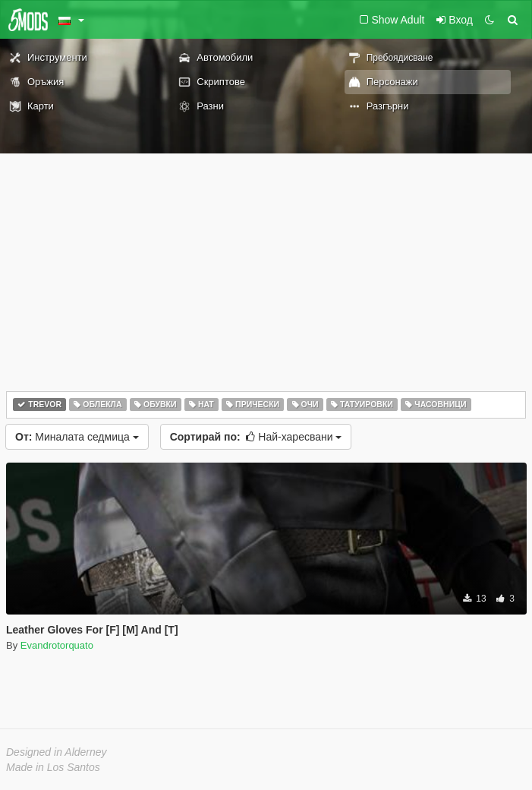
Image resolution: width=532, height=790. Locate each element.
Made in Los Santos (53, 767)
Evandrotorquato (57, 645)
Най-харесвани (256, 437)
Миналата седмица (77, 437)
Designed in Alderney (57, 752)
